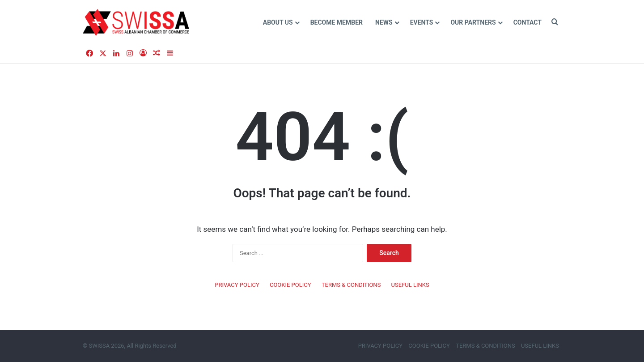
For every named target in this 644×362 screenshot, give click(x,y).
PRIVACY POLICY (237, 285)
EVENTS (422, 22)
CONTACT (527, 22)
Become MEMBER (337, 22)
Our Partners (473, 22)
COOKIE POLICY (290, 285)
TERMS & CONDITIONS (351, 285)
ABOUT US (278, 22)
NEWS (384, 22)
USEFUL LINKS (410, 285)
